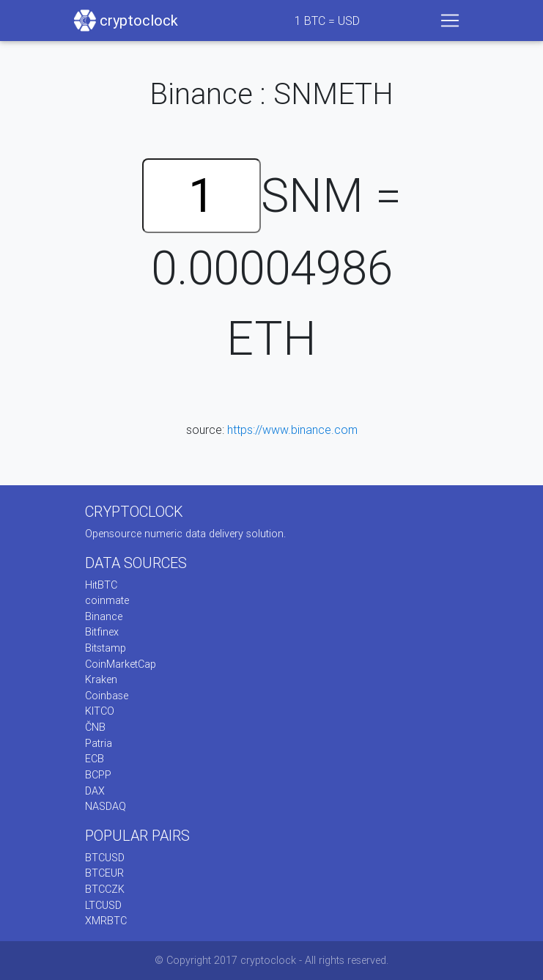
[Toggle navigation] (450, 21)
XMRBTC (106, 921)
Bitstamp (106, 648)
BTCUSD (105, 858)
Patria (99, 743)
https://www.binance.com (292, 430)
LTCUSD (103, 905)
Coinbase (107, 696)
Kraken (101, 679)
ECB (95, 759)
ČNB (95, 727)
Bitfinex (102, 632)
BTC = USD (327, 21)
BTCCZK (105, 889)
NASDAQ (106, 806)
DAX (95, 791)
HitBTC (101, 585)
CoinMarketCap (121, 664)
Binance (104, 616)
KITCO (100, 711)
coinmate (107, 600)
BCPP (98, 775)
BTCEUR (104, 873)
